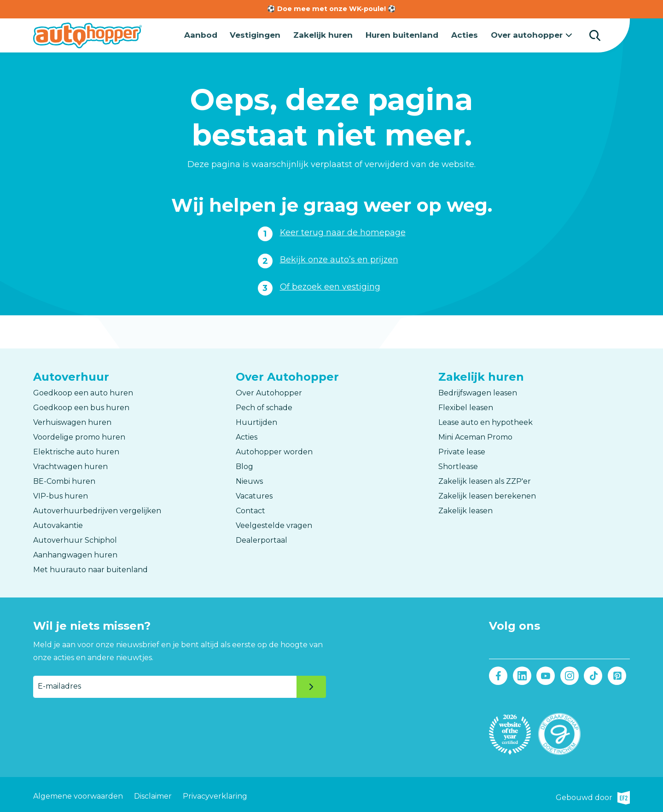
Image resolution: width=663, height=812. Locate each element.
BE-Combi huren (64, 480)
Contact (250, 510)
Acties (467, 35)
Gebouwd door (593, 794)
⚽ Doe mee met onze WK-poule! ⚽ (331, 9)
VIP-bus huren (61, 495)
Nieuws (249, 480)
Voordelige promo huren (79, 436)
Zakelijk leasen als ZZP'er (485, 480)
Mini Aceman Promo (475, 436)
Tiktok (593, 675)
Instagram (569, 675)
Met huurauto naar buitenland (90, 569)
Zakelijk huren (327, 35)
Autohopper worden (274, 451)
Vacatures (254, 495)
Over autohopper (528, 35)
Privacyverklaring (215, 794)
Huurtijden (256, 421)
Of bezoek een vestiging (330, 286)
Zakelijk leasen (465, 510)
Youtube (546, 675)
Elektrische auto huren (76, 451)
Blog (244, 466)
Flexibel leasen (466, 407)
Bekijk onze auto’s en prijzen (339, 259)
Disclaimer (153, 794)
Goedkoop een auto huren (83, 392)
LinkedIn (522, 675)
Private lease (462, 451)
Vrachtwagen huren (70, 466)
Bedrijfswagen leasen (478, 392)
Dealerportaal (262, 539)
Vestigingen (259, 35)
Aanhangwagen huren (75, 554)
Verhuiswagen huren (72, 421)
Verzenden (311, 686)
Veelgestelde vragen (274, 525)
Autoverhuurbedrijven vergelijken (97, 510)
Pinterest (617, 675)
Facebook (498, 675)
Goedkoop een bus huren (81, 407)
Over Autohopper (269, 392)
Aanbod (205, 35)
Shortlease (458, 466)
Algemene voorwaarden (78, 794)
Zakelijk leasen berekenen (487, 495)
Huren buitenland (405, 35)
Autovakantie (58, 525)
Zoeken (595, 35)
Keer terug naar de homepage (343, 232)
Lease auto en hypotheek (486, 421)
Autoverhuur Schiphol (75, 539)
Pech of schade (264, 407)
